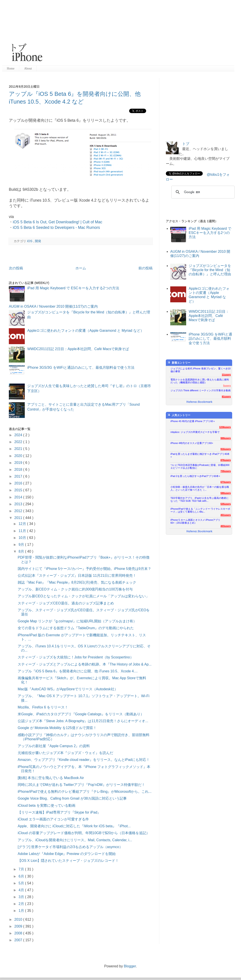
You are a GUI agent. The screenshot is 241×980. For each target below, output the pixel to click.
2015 (19, 490)
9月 (22, 545)
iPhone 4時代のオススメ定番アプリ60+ (192, 443)
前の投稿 (145, 268)
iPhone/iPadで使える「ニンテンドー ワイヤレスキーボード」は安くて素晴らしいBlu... (200, 510)
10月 (23, 538)
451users (226, 515)
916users (226, 449)
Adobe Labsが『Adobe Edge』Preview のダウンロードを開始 (67, 854)
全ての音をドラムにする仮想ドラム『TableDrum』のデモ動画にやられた (76, 628)
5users (227, 386)
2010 (19, 919)
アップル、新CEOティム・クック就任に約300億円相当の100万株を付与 (75, 589)
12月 (23, 524)
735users (226, 471)
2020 (19, 456)
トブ (186, 144)
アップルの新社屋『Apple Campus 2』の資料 (54, 746)
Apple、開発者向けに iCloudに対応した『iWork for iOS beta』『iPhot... (74, 826)
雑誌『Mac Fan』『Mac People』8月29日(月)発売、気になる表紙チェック (77, 582)
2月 (22, 904)
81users (226, 397)
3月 (22, 897)
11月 (23, 531)
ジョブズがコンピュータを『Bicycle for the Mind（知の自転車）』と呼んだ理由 (210, 270)
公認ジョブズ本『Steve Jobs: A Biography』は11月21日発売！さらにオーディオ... (83, 721)
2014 (19, 497)
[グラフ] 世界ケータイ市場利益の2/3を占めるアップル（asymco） (70, 847)
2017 (19, 476)
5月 (22, 883)
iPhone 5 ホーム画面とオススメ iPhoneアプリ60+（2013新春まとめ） (195, 521)
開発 (38, 241)
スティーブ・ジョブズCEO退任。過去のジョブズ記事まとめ (66, 603)
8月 (22, 551)
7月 (22, 869)
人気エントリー (179, 415)
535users (226, 504)
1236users (225, 427)
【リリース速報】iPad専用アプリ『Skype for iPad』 (59, 812)
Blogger (130, 966)
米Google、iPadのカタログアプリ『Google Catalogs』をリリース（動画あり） (81, 714)
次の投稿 (16, 268)
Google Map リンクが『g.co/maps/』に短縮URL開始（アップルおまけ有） (77, 621)
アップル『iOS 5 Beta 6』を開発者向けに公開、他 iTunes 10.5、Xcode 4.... (78, 671)
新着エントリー (179, 363)
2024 (19, 435)
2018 (19, 470)
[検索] (202, 192)
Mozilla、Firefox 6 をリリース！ (43, 707)
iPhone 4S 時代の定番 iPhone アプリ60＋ (193, 421)
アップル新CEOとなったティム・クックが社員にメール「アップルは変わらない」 (83, 596)
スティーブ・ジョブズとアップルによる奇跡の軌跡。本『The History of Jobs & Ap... (85, 664)
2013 (19, 504)
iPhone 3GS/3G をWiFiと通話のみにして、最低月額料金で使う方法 (81, 367)
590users (226, 493)
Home (11, 68)
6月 (22, 876)
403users (226, 526)
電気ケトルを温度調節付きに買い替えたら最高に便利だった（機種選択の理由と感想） (200, 381)
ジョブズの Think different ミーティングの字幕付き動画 (201, 390)
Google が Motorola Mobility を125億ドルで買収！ (57, 728)
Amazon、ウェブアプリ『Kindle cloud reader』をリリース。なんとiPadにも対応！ (84, 760)
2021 (19, 449)
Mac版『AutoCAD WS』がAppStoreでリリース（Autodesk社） (68, 689)
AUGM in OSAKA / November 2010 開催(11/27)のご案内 (53, 306)
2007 (19, 940)
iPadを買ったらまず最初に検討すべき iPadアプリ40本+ (200, 455)
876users (226, 460)
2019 (19, 463)
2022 (19, 442)
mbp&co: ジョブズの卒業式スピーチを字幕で (195, 432)
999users (226, 438)
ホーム (81, 268)
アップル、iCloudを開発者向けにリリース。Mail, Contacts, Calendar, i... (75, 840)
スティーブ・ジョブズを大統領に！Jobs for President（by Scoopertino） (76, 657)
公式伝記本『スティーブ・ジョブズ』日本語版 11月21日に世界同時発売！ (77, 576)
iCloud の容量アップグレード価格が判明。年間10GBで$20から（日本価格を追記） (84, 833)
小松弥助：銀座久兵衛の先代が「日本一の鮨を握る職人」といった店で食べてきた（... (200, 488)
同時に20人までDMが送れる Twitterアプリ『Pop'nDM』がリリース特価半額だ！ (81, 785)
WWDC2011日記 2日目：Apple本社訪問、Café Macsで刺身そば (78, 349)
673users (226, 482)
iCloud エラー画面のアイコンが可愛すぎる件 (53, 819)
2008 (19, 933)
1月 (22, 911)
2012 (19, 511)
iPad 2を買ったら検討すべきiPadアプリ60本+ (195, 476)
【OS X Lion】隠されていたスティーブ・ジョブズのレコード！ (68, 861)
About (28, 68)
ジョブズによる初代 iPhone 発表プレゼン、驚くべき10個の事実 (201, 370)
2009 (19, 926)
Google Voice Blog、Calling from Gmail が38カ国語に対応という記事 (72, 798)
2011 (19, 518)
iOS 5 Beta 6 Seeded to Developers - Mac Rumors (56, 228)
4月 (22, 890)
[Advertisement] (102, 33)
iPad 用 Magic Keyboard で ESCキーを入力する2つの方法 (73, 288)
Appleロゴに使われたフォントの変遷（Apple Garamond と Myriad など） (85, 331)
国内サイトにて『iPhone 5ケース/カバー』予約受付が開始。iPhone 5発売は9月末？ (84, 569)
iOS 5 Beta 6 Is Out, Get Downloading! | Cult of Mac (58, 222)
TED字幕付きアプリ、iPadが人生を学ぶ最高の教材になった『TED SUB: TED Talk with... (200, 499)
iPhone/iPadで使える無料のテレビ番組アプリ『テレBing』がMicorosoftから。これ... (85, 792)
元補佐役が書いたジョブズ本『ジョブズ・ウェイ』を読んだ (65, 753)
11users (226, 375)
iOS (30, 241)
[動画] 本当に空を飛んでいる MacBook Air (51, 778)
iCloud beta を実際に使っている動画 (47, 805)
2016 (19, 483)
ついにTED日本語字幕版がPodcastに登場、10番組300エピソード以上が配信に (200, 466)
